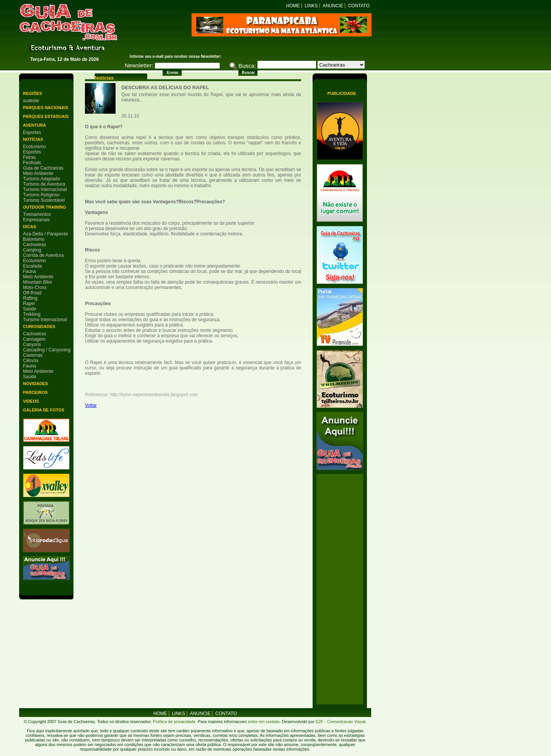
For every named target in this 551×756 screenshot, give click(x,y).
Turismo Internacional (45, 189)
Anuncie (333, 6)
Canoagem (34, 339)
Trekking (32, 314)
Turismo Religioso (41, 195)
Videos (31, 401)
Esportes (32, 132)
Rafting (30, 298)
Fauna (29, 271)
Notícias (33, 139)
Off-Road (32, 293)
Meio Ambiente (38, 173)
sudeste (31, 101)
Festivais (32, 163)
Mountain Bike (37, 282)
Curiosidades (39, 327)
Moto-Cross (35, 287)
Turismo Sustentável (44, 200)
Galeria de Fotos (44, 410)
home (160, 714)
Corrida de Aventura (43, 255)
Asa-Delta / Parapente (46, 234)
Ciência (31, 361)
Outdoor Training (44, 207)
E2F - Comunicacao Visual (341, 722)
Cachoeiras (35, 245)
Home (293, 6)
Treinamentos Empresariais (37, 217)
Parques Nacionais (46, 108)
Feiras (29, 157)
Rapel (29, 304)
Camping (32, 250)
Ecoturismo (34, 147)
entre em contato (263, 722)
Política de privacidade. (175, 722)
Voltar (91, 405)
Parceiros (35, 392)
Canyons (32, 345)
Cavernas (33, 355)
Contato (359, 6)
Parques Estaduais (46, 116)
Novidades (35, 384)
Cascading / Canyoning (47, 350)
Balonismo (34, 239)
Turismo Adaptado (42, 179)
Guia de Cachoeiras (43, 168)
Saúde (30, 309)
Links (311, 6)
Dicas (29, 227)
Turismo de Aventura (44, 184)
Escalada (32, 266)
